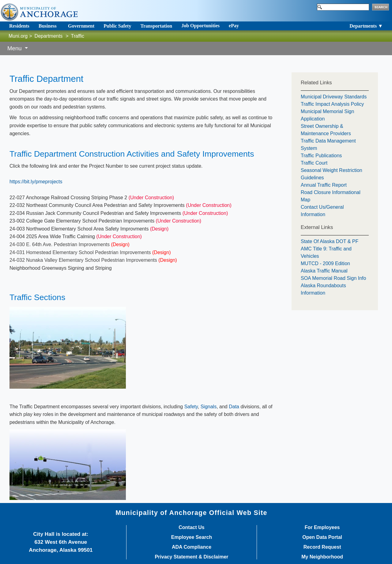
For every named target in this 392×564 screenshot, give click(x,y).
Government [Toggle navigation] (81, 26)
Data (234, 407)
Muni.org (18, 36)
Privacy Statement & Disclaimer (191, 557)
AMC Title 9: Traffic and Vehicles (326, 252)
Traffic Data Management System (328, 145)
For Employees (322, 528)
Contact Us (191, 528)
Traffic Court (314, 163)
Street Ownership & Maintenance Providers (326, 130)
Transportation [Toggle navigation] (156, 26)
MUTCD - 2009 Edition (325, 263)
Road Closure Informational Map (331, 196)
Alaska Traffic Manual (324, 271)
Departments (49, 36)
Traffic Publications (321, 156)
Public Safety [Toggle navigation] (117, 26)
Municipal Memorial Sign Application (327, 115)
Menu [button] (15, 48)
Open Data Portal (322, 537)
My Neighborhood (322, 557)
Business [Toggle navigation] (48, 26)
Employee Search (192, 537)
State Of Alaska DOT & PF (330, 241)
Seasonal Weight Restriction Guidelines (332, 174)
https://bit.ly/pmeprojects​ (36, 182)
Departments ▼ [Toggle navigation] (366, 26)
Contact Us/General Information (322, 211)
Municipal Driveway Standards (334, 97)
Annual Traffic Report (324, 185)
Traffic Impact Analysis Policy (332, 104)
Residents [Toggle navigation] (19, 26)
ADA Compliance (192, 547)
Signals (209, 407)
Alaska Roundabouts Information (323, 289)
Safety (191, 407)
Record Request (322, 547)
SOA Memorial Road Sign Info (333, 278)
